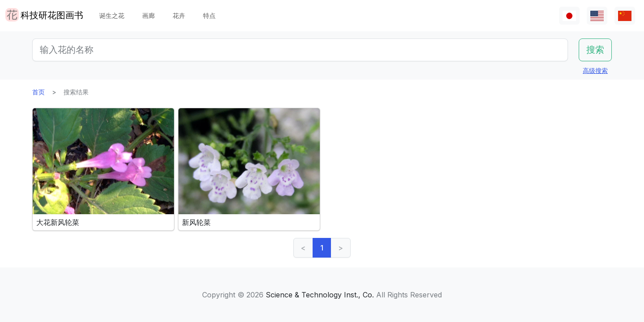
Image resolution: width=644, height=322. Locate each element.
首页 (38, 92)
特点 (209, 15)
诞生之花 (112, 15)
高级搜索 (595, 70)
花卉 (179, 15)
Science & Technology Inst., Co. (320, 295)
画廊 (148, 15)
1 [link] (322, 248)
